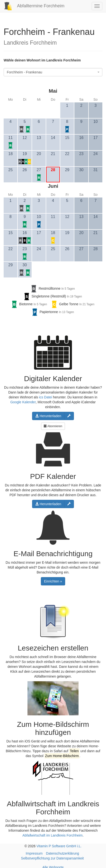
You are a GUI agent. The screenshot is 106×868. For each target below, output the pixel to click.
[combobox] (53, 72)
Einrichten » (53, 581)
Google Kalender (23, 402)
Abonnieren (53, 426)
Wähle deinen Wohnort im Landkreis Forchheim (42, 60)
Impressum (34, 853)
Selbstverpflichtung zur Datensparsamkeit (52, 858)
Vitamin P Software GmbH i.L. (59, 846)
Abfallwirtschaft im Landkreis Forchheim (52, 835)
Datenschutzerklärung (62, 853)
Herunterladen (48, 416)
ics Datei (45, 397)
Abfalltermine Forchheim (32, 6)
